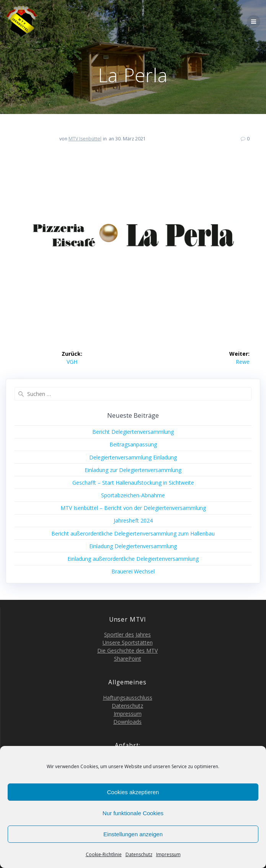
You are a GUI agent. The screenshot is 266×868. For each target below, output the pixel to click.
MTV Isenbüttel (85, 139)
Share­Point (128, 659)
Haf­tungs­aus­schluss (128, 698)
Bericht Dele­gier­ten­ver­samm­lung (133, 432)
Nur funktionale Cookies (133, 813)
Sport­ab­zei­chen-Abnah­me (133, 495)
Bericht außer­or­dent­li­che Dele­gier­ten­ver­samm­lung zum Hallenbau (133, 533)
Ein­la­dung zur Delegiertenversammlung (133, 470)
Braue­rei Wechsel (133, 571)
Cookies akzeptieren (133, 792)
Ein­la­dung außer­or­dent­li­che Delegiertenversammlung (133, 559)
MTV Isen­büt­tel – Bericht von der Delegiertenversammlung (133, 508)
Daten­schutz (139, 854)
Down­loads (127, 722)
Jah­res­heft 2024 (133, 520)
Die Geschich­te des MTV (127, 651)
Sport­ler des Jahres (127, 634)
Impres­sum (168, 854)
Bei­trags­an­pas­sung (133, 444)
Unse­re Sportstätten (128, 642)
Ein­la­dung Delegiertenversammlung (133, 546)
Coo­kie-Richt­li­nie (104, 854)
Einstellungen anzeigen (133, 834)
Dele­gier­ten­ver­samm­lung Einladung (133, 457)
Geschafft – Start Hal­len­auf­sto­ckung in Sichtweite (133, 483)
